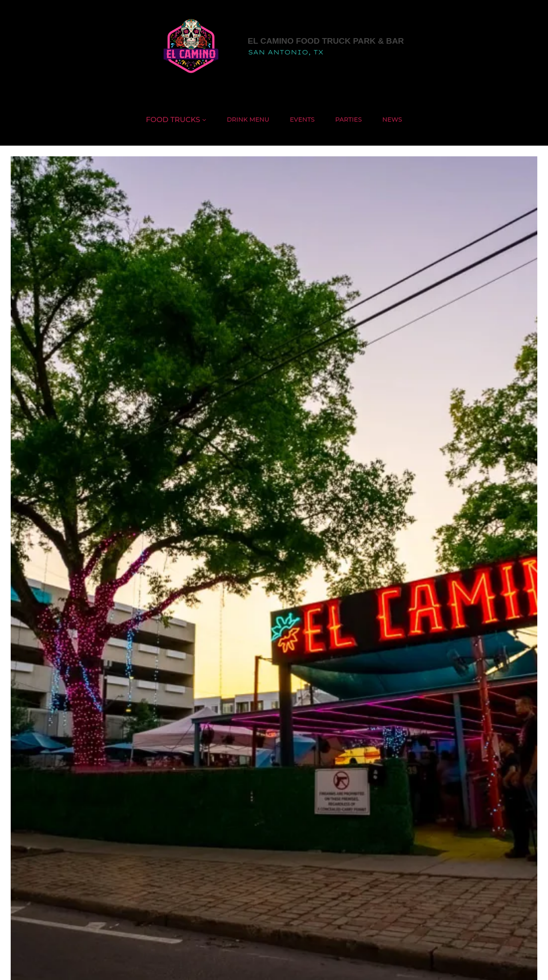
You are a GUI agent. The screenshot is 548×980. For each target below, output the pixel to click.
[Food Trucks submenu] (204, 120)
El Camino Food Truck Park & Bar (326, 41)
